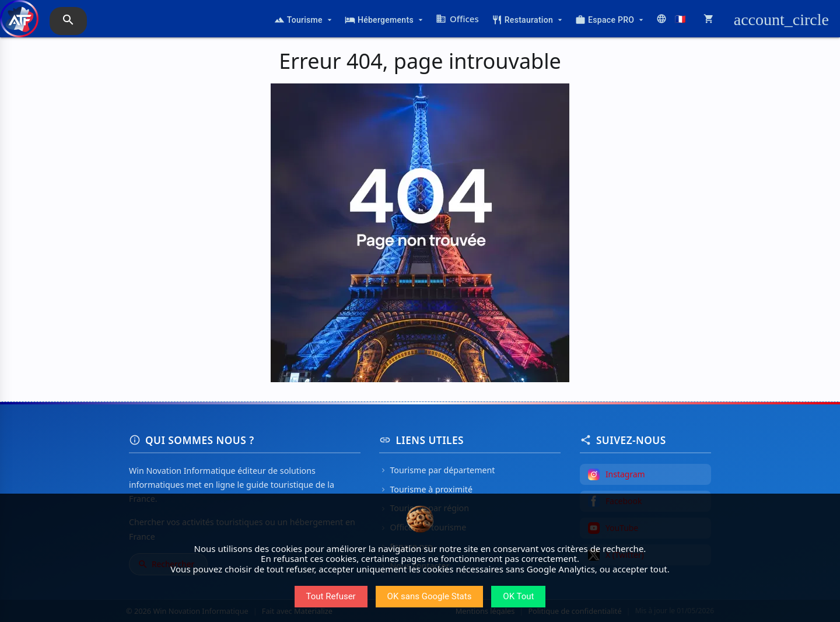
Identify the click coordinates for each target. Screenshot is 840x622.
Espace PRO (610, 20)
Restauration (528, 20)
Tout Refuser (331, 596)
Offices (457, 19)
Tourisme (304, 20)
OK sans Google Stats (430, 596)
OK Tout (518, 596)
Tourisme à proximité (426, 489)
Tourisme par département (437, 470)
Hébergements (385, 20)
